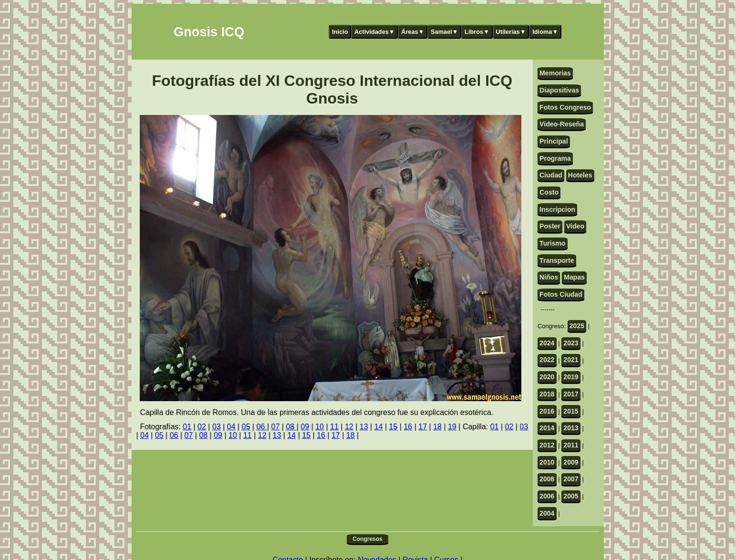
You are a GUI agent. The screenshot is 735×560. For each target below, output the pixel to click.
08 (291, 427)
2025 (577, 326)
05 (246, 427)
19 (452, 427)
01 (187, 427)
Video (575, 226)
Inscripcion (557, 209)
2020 (547, 377)
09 (305, 427)
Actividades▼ (375, 32)
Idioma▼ (545, 32)
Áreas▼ (413, 32)
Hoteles (580, 175)
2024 (547, 343)
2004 (547, 513)
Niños (549, 277)
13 (364, 427)
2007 (571, 479)
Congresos (367, 539)
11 (334, 427)
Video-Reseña (562, 124)
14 (379, 427)
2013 (571, 428)
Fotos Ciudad (561, 294)
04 (231, 427)
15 (393, 427)
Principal (554, 141)
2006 (547, 496)
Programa (555, 158)
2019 (571, 377)
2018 (547, 394)
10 (320, 427)
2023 (571, 343)
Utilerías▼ (511, 32)
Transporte (557, 260)
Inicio (340, 32)
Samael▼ (445, 32)
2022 (547, 360)
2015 (571, 411)
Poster (550, 226)
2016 (547, 411)
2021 (571, 360)
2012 (547, 445)
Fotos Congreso (565, 107)
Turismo (553, 243)
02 (202, 427)
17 (423, 427)
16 (408, 427)
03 (217, 427)
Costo (549, 192)
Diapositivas (559, 90)
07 (276, 427)
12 (349, 427)
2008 (547, 479)
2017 (571, 394)
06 (262, 427)
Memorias (555, 73)
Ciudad (551, 175)
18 (437, 427)
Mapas (574, 277)
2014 (547, 428)
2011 (571, 445)
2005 (571, 496)
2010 (547, 462)
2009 (571, 462)
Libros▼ (477, 32)
